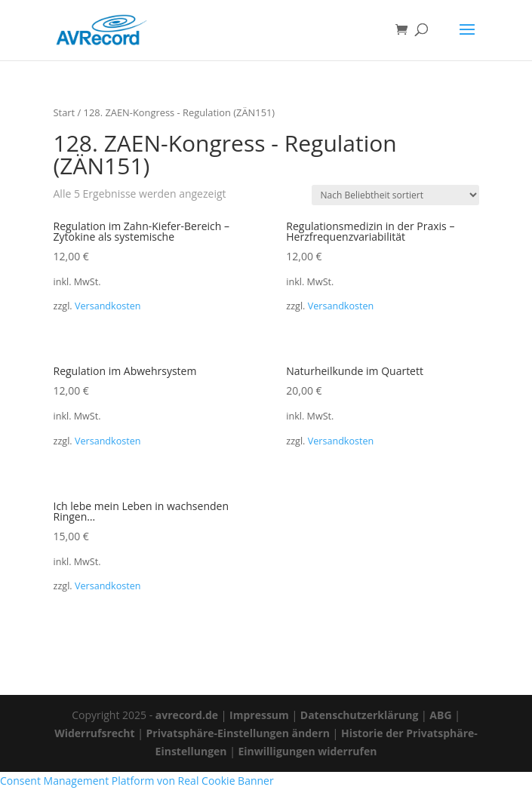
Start (65, 112)
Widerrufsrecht (94, 733)
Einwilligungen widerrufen (308, 751)
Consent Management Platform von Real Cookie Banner (137, 781)
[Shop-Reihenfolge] (395, 195)
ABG (440, 715)
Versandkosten (108, 306)
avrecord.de (187, 715)
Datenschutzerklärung (360, 715)
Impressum (259, 715)
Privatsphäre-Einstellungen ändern (237, 733)
